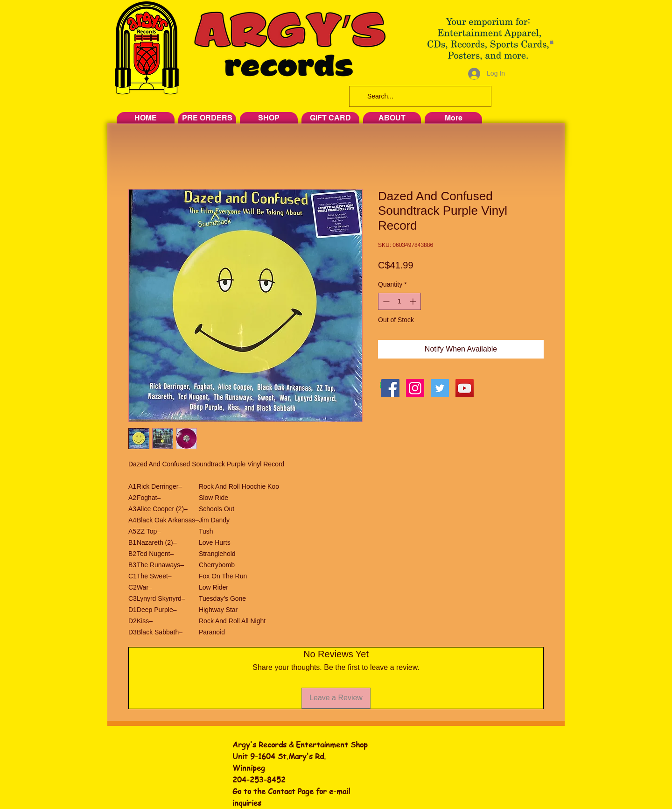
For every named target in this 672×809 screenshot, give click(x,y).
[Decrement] (385, 301)
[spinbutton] (399, 301)
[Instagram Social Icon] (415, 388)
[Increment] (414, 301)
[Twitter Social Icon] (440, 388)
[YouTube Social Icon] (465, 388)
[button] (552, 42)
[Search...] (419, 96)
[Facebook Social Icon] (390, 388)
